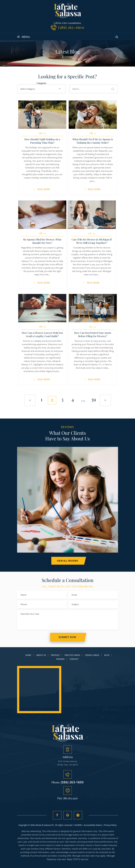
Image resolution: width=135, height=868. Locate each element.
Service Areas (92, 655)
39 (94, 399)
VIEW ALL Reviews (67, 561)
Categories (41, 83)
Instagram (78, 815)
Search (113, 89)
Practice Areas (72, 655)
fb (57, 815)
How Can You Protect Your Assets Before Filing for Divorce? (93, 334)
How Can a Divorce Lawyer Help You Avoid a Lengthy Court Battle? (42, 334)
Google (68, 815)
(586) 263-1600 (71, 27)
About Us (41, 655)
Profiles (55, 655)
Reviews (60, 659)
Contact (74, 659)
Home (28, 655)
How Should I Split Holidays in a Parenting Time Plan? (42, 141)
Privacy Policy (110, 825)
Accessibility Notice (93, 825)
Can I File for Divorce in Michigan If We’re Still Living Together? (92, 241)
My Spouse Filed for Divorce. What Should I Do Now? (42, 241)
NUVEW (78, 825)
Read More (44, 189)
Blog (107, 655)
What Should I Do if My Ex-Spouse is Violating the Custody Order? (93, 141)
